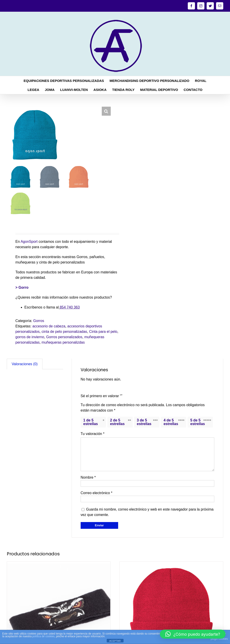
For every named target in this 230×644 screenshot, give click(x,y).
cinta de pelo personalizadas (64, 332)
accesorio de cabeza (49, 326)
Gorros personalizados (64, 337)
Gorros (39, 321)
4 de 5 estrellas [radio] (171, 422)
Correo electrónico (96, 493)
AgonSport (29, 242)
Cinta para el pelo (103, 332)
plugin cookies (219, 639)
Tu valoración (93, 434)
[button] (106, 111)
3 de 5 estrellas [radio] (144, 422)
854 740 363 (70, 307)
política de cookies (43, 636)
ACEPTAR (115, 641)
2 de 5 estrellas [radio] (117, 422)
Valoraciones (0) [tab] (25, 364)
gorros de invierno (30, 337)
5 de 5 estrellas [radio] (198, 422)
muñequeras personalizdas (63, 342)
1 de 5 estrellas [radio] (91, 422)
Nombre (88, 477)
